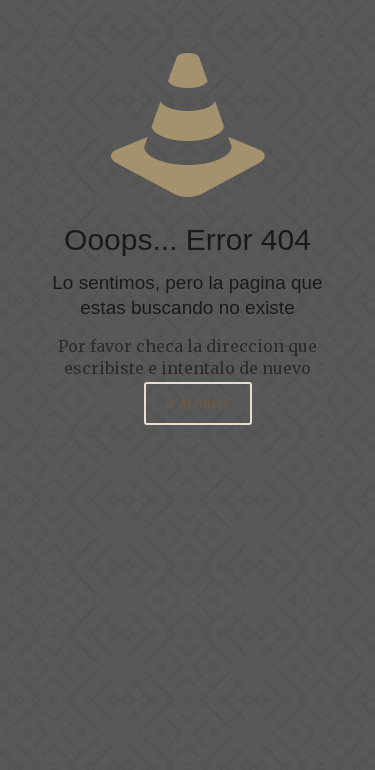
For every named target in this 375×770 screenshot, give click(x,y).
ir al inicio (198, 403)
